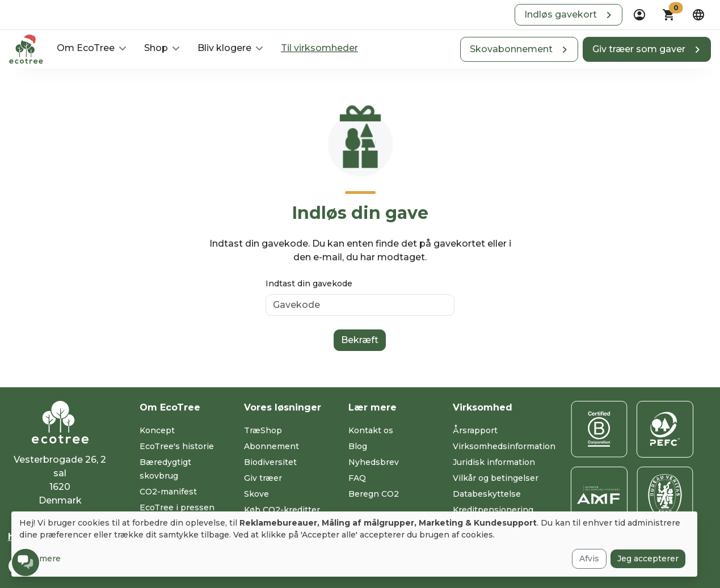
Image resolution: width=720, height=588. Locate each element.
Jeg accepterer (648, 559)
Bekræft (360, 340)
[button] (569, 15)
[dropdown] (639, 15)
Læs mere (40, 559)
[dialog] (354, 544)
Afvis (589, 559)
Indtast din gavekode (309, 284)
